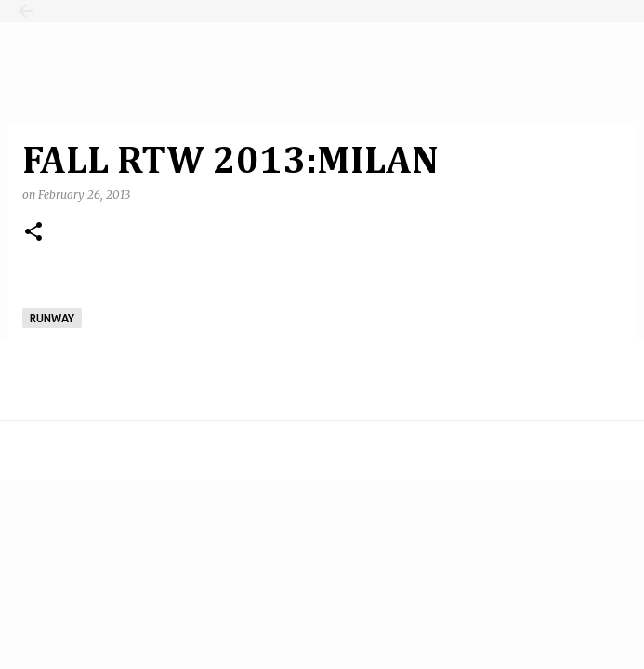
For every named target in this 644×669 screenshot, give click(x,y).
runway (52, 318)
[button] (33, 233)
